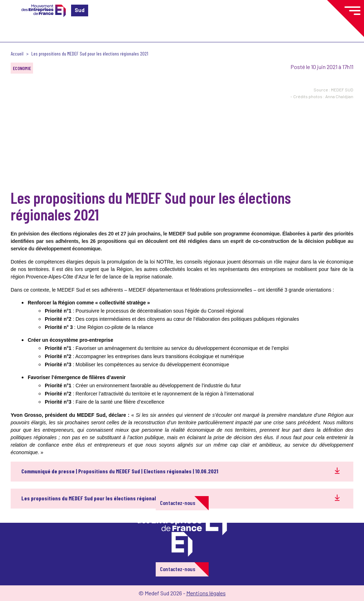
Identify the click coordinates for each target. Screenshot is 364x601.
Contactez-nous (178, 503)
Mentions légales (206, 593)
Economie (22, 68)
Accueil (17, 54)
